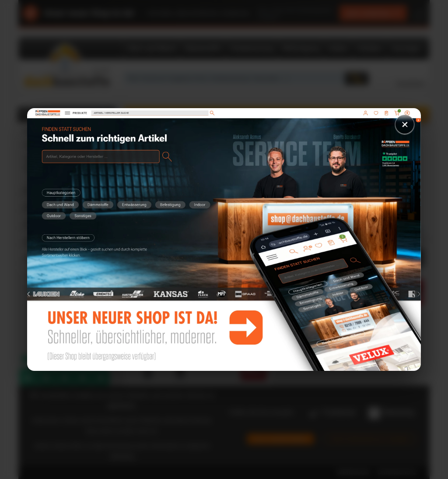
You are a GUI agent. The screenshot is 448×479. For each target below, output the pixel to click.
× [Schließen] (405, 124)
